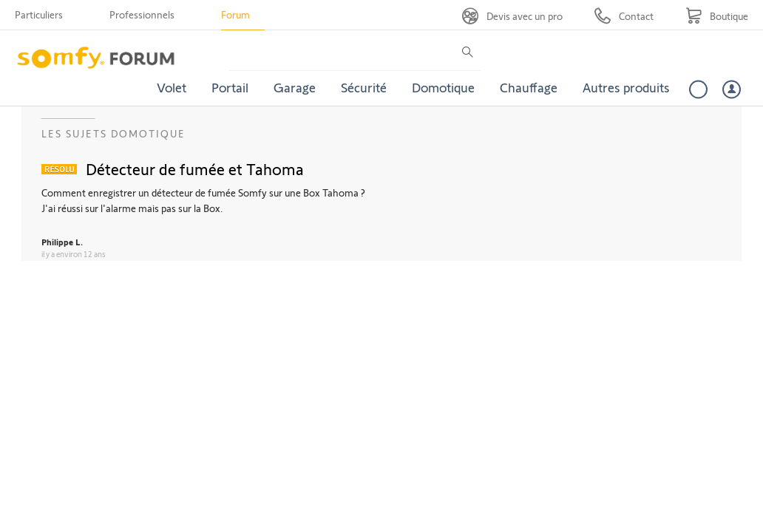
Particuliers (39, 14)
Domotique (443, 87)
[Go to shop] (717, 16)
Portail (230, 87)
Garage (295, 87)
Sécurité (364, 87)
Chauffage (529, 87)
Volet (172, 87)
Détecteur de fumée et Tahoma (195, 168)
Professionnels (142, 14)
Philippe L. (62, 242)
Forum (235, 14)
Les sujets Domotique (113, 133)
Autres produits (626, 87)
